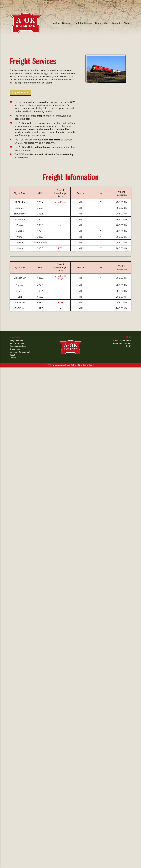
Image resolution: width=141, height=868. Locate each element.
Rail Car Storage (83, 23)
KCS (60, 248)
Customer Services (18, 346)
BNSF (60, 279)
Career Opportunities (122, 340)
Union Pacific (60, 202)
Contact (116, 23)
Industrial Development (20, 352)
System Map (102, 23)
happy (92, 365)
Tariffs (55, 23)
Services (67, 23)
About (127, 23)
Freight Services (16, 340)
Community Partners (122, 343)
